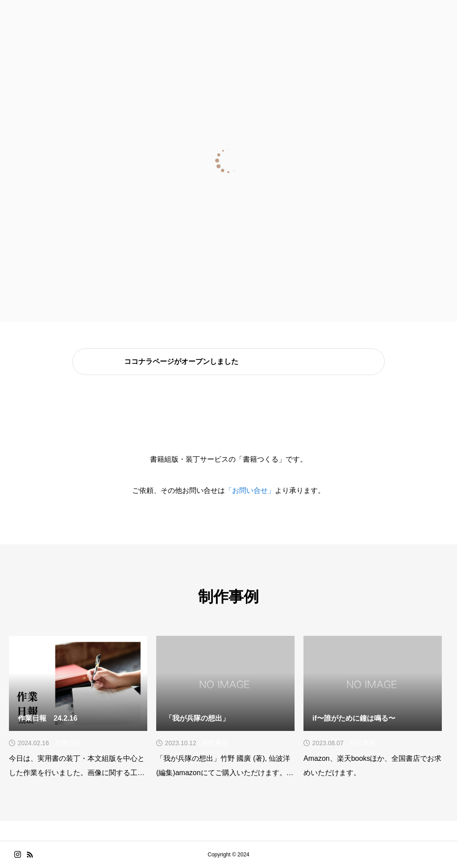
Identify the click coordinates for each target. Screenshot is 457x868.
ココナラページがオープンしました (181, 362)
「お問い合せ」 (250, 490)
